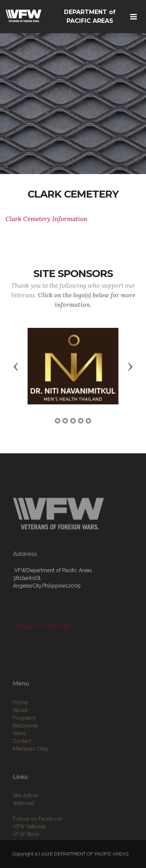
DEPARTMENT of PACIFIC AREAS (90, 16)
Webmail (24, 824)
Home (20, 725)
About (20, 733)
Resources (26, 748)
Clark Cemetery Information (47, 219)
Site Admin (26, 816)
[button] (16, 366)
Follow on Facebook (38, 840)
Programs (24, 741)
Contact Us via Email (41, 626)
